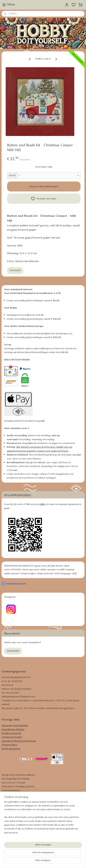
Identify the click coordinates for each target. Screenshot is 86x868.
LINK (42, 504)
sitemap (48, 862)
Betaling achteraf (11, 733)
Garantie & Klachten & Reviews (19, 741)
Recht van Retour (11, 749)
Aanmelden (13, 651)
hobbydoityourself (14, 584)
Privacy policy (9, 745)
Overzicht (15, 270)
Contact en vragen (12, 737)
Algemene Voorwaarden (15, 726)
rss (54, 862)
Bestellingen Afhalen (13, 730)
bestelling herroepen (64, 862)
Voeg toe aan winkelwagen (44, 186)
